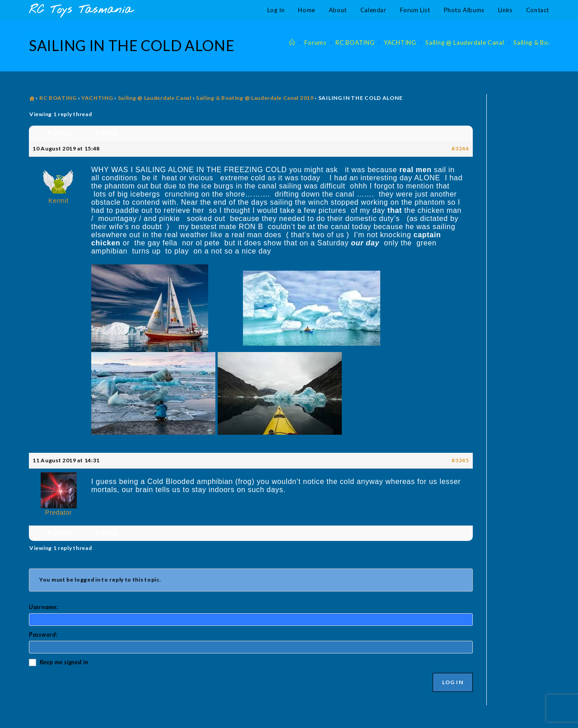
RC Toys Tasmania (81, 10)
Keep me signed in (64, 662)
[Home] (292, 42)
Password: (43, 634)
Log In (453, 682)
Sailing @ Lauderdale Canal (155, 98)
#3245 (460, 460)
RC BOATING (58, 98)
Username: (43, 607)
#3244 (460, 148)
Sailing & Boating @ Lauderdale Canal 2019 (255, 98)
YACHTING (97, 98)
